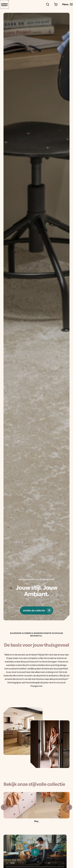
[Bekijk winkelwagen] (56, 4)
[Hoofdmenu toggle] (68, 4)
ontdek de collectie (37, 610)
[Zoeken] (48, 4)
